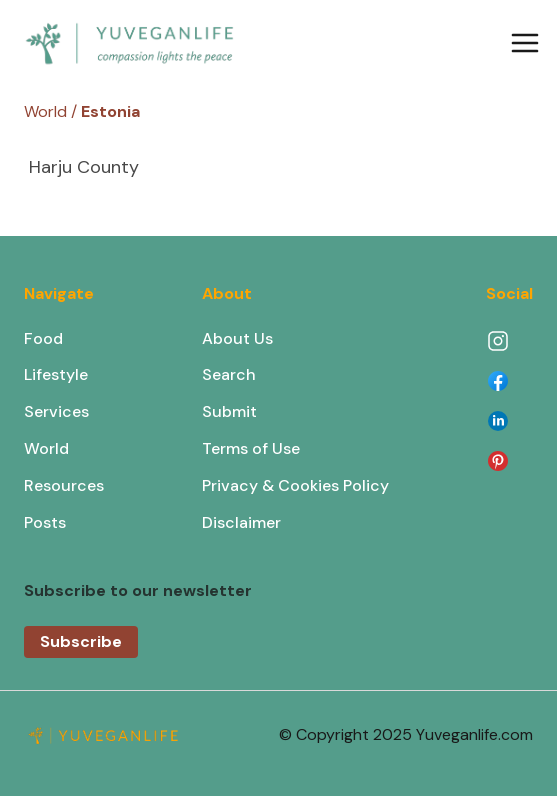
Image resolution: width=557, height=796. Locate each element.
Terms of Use (251, 448)
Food (43, 338)
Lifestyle (56, 374)
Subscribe (81, 641)
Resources (64, 485)
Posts (45, 522)
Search (229, 374)
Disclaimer (241, 522)
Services (56, 411)
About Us (237, 338)
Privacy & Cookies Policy (295, 485)
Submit (229, 411)
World (46, 448)
